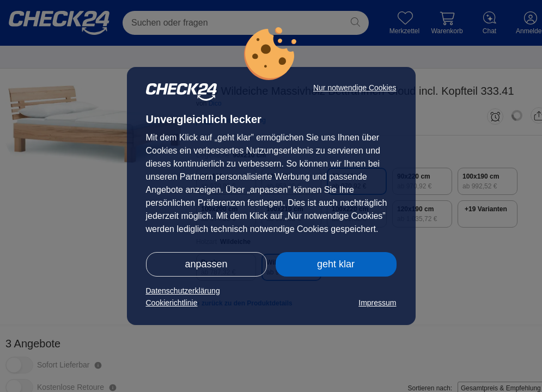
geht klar (336, 264)
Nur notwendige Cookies (355, 88)
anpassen (206, 264)
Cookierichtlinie (172, 303)
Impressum (377, 303)
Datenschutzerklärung (183, 291)
